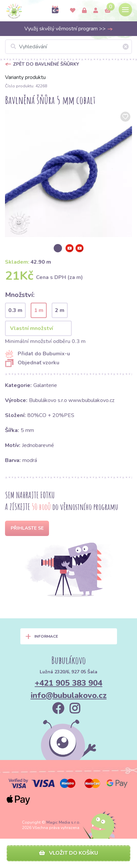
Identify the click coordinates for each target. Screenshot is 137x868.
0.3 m (15, 310)
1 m (39, 310)
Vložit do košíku (68, 853)
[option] (68, 173)
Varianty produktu (25, 77)
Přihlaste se (27, 528)
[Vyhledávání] (68, 47)
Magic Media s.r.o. (63, 822)
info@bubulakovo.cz (69, 695)
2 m (60, 310)
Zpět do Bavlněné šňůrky (46, 64)
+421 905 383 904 (68, 683)
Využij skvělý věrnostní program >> (69, 29)
